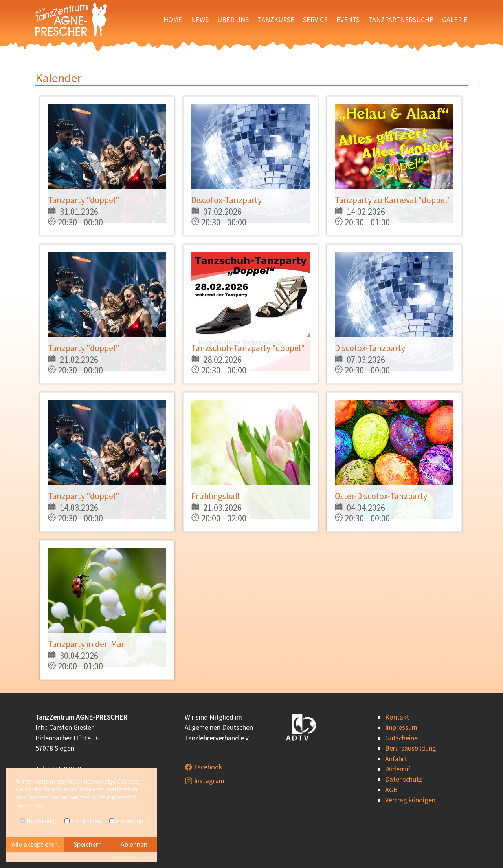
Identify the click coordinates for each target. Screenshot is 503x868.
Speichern (88, 844)
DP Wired (145, 857)
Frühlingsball (216, 496)
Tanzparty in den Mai (86, 644)
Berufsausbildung (411, 748)
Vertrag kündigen (410, 800)
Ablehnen (134, 844)
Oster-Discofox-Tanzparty (381, 496)
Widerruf (398, 769)
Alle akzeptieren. (35, 844)
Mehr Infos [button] (31, 806)
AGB (391, 790)
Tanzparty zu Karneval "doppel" (393, 200)
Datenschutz (404, 779)
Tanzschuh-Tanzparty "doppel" (248, 348)
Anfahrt (396, 759)
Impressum (401, 727)
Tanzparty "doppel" (84, 200)
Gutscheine (401, 738)
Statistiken (83, 821)
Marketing (126, 821)
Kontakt (397, 717)
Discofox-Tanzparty (227, 200)
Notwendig (38, 821)
